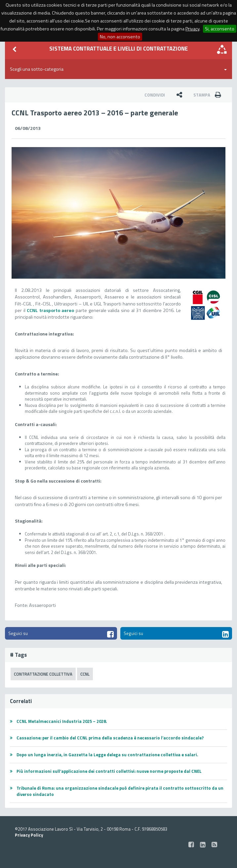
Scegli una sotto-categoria (118, 69)
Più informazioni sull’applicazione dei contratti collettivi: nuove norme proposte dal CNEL (109, 771)
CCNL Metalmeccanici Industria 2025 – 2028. (62, 721)
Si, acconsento (220, 29)
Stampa (209, 95)
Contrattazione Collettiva (43, 674)
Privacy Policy (29, 835)
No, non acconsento (120, 37)
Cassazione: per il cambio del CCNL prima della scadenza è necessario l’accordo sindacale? (110, 738)
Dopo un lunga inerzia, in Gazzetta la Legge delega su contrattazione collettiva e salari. (107, 755)
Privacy (192, 29)
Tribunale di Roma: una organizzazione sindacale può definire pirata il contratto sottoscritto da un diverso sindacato (120, 791)
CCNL (85, 674)
